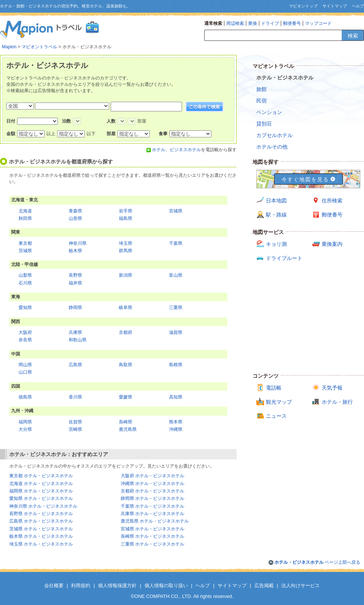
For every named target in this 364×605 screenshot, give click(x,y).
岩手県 (126, 211)
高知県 (176, 397)
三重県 (176, 308)
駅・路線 (276, 215)
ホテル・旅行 (337, 402)
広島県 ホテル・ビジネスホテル (41, 521)
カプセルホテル (274, 135)
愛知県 (25, 308)
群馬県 (126, 251)
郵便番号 (292, 23)
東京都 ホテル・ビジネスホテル (41, 476)
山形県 (75, 218)
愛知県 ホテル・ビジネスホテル (41, 498)
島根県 (176, 365)
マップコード (318, 23)
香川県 (75, 397)
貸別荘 (264, 124)
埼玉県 (126, 243)
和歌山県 (78, 340)
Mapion (9, 47)
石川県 (25, 283)
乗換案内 (332, 244)
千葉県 (176, 243)
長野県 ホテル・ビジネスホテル (41, 514)
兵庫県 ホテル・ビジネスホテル (152, 514)
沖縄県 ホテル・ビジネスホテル (152, 484)
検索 (353, 36)
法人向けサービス (300, 586)
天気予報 (332, 388)
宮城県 (176, 211)
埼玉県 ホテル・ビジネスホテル (41, 544)
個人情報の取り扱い (166, 586)
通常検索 (213, 23)
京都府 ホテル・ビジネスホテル (152, 491)
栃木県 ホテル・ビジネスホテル (41, 536)
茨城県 (25, 251)
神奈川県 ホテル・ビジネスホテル (43, 506)
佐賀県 (75, 422)
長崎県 (126, 422)
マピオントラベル (39, 47)
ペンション (269, 112)
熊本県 (176, 422)
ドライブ (270, 23)
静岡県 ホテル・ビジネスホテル (152, 498)
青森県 (75, 211)
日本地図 (276, 201)
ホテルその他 (272, 147)
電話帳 (274, 388)
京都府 (126, 332)
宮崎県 (75, 429)
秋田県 (25, 218)
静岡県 (75, 308)
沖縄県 (176, 429)
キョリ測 (276, 244)
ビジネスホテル (185, 150)
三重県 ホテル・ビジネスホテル (152, 544)
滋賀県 (176, 332)
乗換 (253, 23)
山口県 (25, 372)
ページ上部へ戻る (317, 562)
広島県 (75, 365)
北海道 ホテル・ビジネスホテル (41, 484)
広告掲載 (264, 586)
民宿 (261, 101)
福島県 (126, 218)
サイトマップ (335, 6)
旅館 (261, 89)
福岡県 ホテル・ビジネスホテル (41, 491)
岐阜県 (126, 308)
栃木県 (75, 251)
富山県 (176, 275)
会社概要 (54, 586)
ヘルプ (358, 6)
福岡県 (25, 422)
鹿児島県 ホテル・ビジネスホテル (155, 521)
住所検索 (332, 201)
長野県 (75, 275)
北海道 (25, 211)
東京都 (25, 243)
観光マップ (279, 402)
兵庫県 (75, 332)
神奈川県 (78, 243)
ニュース (276, 416)
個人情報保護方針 (117, 586)
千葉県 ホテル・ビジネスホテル (152, 506)
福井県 (75, 283)
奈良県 (25, 340)
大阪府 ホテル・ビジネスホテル (152, 476)
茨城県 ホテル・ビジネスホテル (41, 529)
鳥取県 (126, 365)
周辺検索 (235, 23)
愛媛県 (126, 397)
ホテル (159, 150)
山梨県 (25, 275)
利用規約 (81, 586)
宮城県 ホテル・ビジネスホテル (152, 529)
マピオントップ (303, 6)
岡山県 (25, 365)
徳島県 (25, 397)
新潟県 (126, 275)
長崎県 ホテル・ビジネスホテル (152, 536)
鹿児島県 (128, 429)
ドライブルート (284, 258)
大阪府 (25, 332)
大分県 (25, 429)
